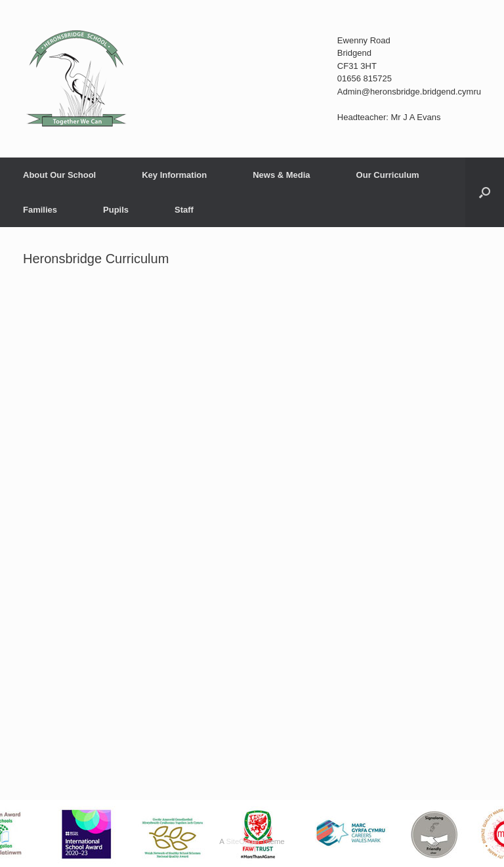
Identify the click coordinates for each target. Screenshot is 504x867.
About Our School (59, 175)
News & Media (281, 175)
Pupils (116, 210)
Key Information (174, 175)
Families (40, 210)
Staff (184, 210)
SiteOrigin (242, 841)
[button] (485, 192)
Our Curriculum (388, 175)
